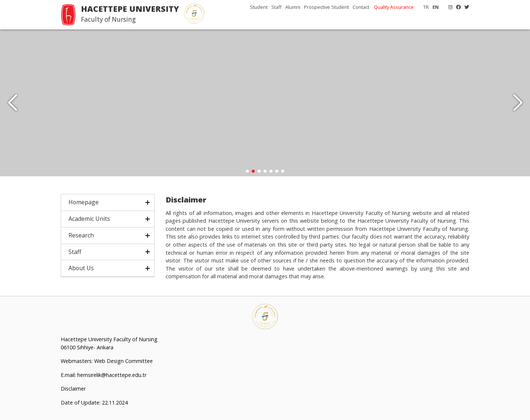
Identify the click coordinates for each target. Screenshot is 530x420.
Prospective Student (326, 7)
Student (259, 7)
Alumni (293, 7)
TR (426, 7)
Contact (361, 7)
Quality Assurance (394, 7)
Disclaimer (73, 389)
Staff (276, 7)
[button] (518, 103)
